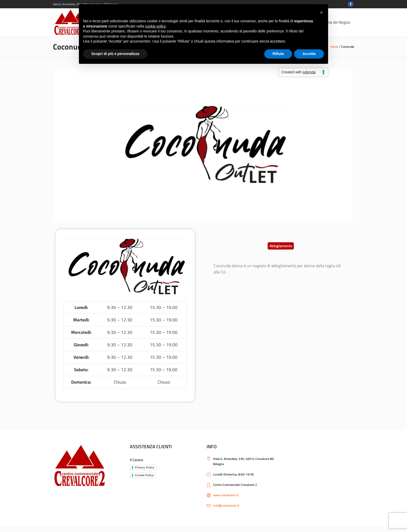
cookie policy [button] (155, 26)
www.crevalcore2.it (226, 495)
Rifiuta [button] (278, 54)
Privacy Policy (145, 467)
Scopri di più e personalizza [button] (115, 54)
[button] (281, 246)
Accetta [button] (309, 54)
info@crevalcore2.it (226, 505)
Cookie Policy (144, 475)
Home (334, 47)
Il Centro (136, 460)
